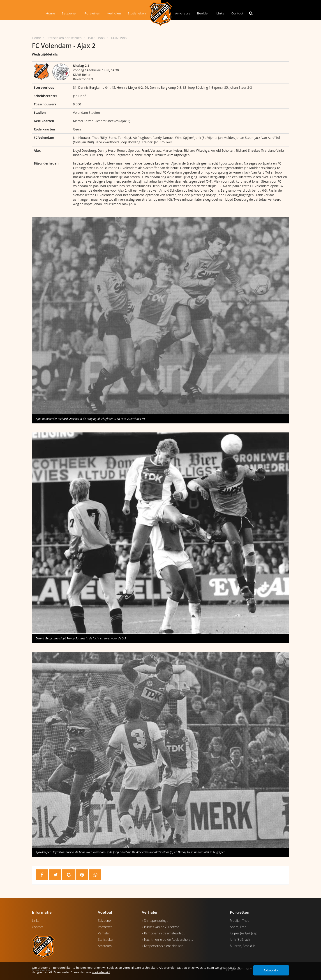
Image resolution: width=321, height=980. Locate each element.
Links (220, 13)
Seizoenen (70, 13)
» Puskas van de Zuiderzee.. (161, 927)
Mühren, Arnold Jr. (243, 946)
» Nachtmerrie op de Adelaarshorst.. (167, 939)
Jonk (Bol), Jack (240, 939)
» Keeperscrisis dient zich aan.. (163, 946)
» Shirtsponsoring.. (155, 921)
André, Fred (238, 927)
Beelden (203, 13)
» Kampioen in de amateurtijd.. (163, 933)
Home (50, 13)
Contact (237, 13)
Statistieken (137, 13)
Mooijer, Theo (240, 921)
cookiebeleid (101, 972)
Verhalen (114, 13)
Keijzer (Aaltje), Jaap (244, 933)
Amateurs (183, 13)
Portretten (92, 13)
